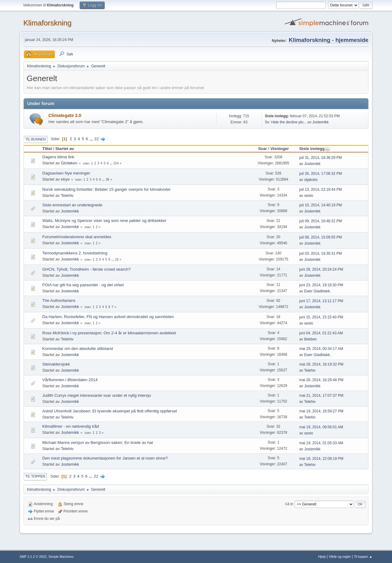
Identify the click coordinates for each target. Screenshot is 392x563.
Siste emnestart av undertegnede (72, 205)
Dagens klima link (58, 157)
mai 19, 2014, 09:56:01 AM (321, 427)
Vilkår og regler (340, 557)
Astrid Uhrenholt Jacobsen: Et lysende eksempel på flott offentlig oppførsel (110, 411)
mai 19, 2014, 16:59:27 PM (321, 411)
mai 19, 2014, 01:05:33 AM (321, 443)
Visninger (280, 149)
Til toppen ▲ (363, 557)
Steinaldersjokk (56, 364)
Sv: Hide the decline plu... (286, 122)
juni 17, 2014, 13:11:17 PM (321, 301)
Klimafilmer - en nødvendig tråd (71, 426)
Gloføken (69, 163)
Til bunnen (36, 139)
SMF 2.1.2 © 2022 (33, 557)
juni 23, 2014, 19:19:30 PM (321, 285)
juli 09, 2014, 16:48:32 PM (320, 221)
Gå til (289, 504)
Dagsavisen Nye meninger (66, 173)
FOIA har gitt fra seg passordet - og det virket (83, 285)
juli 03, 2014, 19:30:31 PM (320, 253)
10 (117, 259)
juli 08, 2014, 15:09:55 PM (320, 237)
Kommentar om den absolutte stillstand (77, 349)
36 (107, 180)
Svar (263, 149)
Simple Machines (61, 557)
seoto (309, 196)
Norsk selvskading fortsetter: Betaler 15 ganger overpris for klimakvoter (106, 189)
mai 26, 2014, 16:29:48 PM (321, 380)
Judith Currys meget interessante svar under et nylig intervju (97, 395)
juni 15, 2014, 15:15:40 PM (321, 317)
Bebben (310, 339)
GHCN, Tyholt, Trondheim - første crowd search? (87, 269)
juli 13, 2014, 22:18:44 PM (320, 190)
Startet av (65, 149)
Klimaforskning (47, 23)
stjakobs (311, 180)
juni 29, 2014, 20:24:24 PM (321, 269)
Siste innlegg (315, 149)
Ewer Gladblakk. (317, 291)
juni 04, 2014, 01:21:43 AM (321, 333)
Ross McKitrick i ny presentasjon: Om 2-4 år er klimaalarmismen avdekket (109, 333)
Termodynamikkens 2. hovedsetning (75, 253)
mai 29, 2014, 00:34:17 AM (321, 349)
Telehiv (67, 195)
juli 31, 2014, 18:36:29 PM (320, 158)
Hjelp (322, 557)
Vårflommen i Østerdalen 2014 (70, 380)
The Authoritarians (59, 300)
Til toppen (35, 476)
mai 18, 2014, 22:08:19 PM (321, 459)
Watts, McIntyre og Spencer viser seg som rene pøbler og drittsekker (104, 221)
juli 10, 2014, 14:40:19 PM (320, 205)
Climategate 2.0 (65, 115)
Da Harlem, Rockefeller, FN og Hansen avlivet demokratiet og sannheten (108, 317)
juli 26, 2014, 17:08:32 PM (320, 174)
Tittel (47, 149)
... (92, 139)
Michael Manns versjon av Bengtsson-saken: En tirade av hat (98, 443)
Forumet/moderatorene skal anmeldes (77, 237)
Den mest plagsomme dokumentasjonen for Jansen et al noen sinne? (105, 458)
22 (97, 139)
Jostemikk (320, 122)
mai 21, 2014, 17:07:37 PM (321, 396)
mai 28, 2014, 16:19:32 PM (321, 364)
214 (116, 163)
